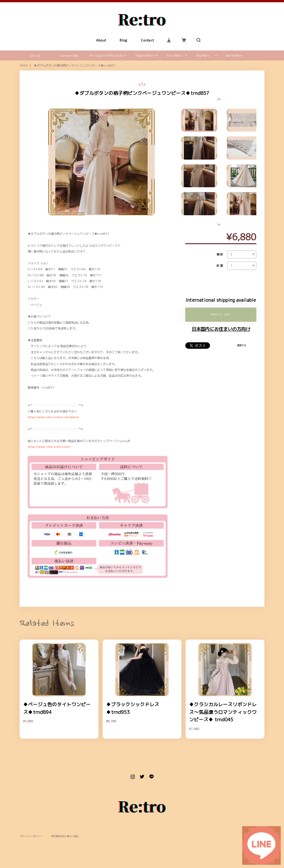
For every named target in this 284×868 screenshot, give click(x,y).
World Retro (234, 55)
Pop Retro (203, 55)
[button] (219, 99)
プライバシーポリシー (31, 836)
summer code (69, 55)
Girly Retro (174, 55)
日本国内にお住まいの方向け (221, 329)
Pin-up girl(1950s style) (106, 55)
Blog (124, 40)
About (101, 40)
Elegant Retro (145, 55)
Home (24, 65)
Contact (148, 40)
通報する (242, 345)
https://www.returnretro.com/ (49, 447)
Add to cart (221, 314)
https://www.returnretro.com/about (53, 417)
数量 (220, 266)
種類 (220, 254)
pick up (35, 55)
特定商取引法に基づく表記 (65, 836)
